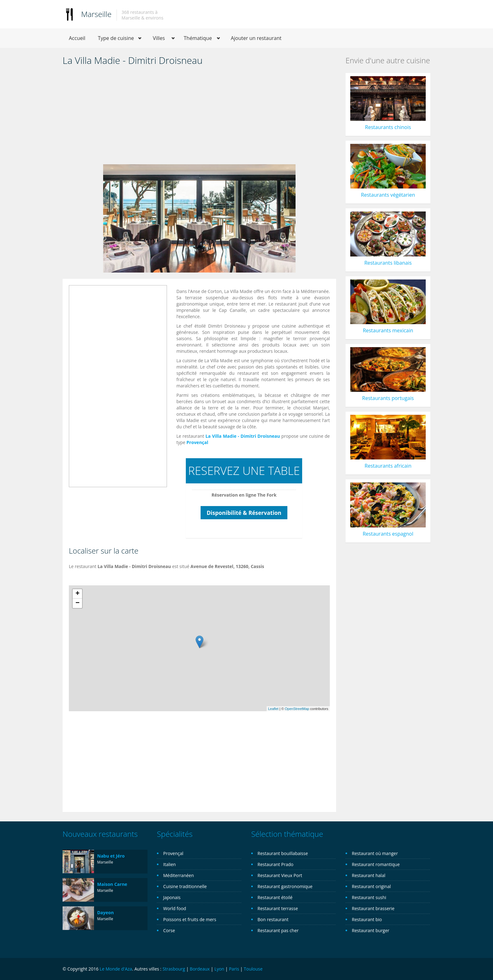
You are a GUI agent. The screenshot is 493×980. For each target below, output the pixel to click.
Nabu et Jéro (111, 856)
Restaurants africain (388, 466)
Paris (234, 969)
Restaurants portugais (388, 398)
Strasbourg (174, 969)
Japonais (172, 897)
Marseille (96, 14)
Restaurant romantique (376, 864)
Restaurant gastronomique (285, 886)
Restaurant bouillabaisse (283, 853)
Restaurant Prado (275, 864)
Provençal (197, 442)
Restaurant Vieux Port (280, 875)
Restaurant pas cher (278, 930)
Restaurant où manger (375, 853)
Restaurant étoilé (275, 897)
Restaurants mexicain (388, 330)
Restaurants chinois (388, 127)
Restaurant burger (371, 930)
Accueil (77, 38)
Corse (169, 930)
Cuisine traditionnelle (185, 886)
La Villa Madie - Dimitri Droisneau (243, 436)
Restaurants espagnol (388, 534)
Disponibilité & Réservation (244, 513)
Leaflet (273, 709)
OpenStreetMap (297, 709)
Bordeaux (200, 969)
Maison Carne (112, 884)
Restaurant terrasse (278, 908)
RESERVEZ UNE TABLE (244, 471)
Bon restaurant (273, 919)
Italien (169, 864)
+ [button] (78, 594)
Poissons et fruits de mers (190, 919)
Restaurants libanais (388, 263)
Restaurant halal (368, 875)
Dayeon (105, 912)
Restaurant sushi (369, 897)
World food (175, 908)
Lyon (219, 969)
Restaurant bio (367, 919)
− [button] (78, 603)
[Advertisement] (199, 117)
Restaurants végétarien (388, 195)
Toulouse (253, 969)
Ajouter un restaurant (256, 38)
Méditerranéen (179, 875)
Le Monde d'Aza (116, 969)
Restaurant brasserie (373, 908)
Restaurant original (371, 886)
